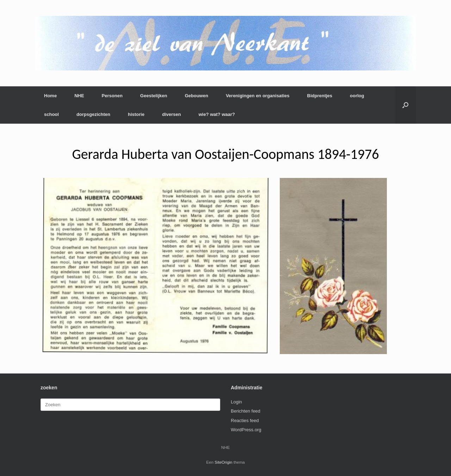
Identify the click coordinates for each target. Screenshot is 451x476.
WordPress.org (246, 430)
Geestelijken (154, 96)
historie (136, 114)
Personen (112, 96)
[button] (405, 105)
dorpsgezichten (93, 114)
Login (236, 402)
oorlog (357, 96)
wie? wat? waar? (217, 114)
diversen (171, 114)
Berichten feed (246, 411)
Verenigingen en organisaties (258, 96)
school (51, 114)
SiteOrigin (224, 462)
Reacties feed (245, 421)
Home (50, 96)
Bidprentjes (320, 96)
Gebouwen (196, 96)
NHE (79, 96)
